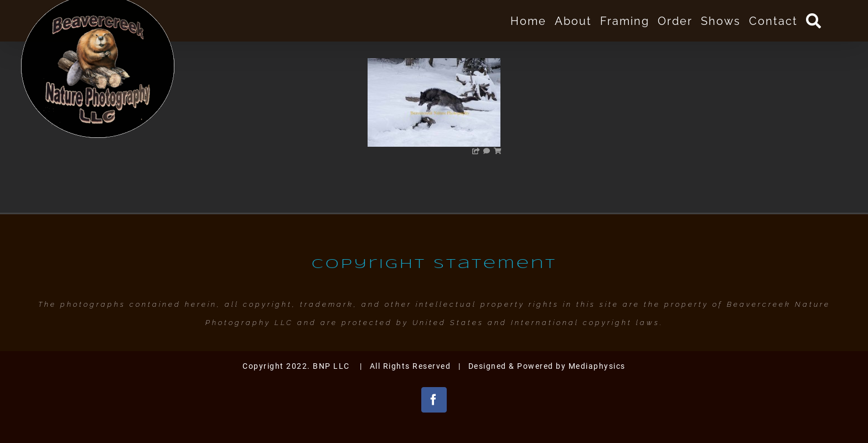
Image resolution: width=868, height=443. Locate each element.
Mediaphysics (597, 366)
